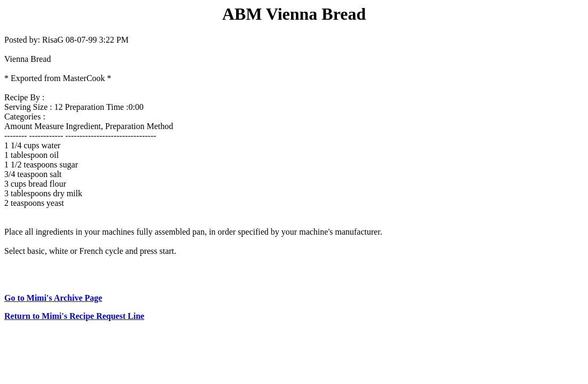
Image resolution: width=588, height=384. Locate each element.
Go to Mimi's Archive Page (53, 298)
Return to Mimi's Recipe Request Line (74, 316)
